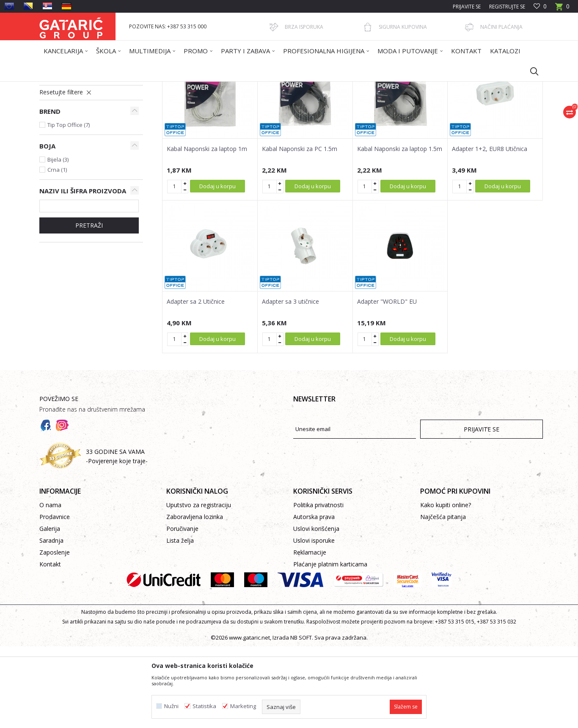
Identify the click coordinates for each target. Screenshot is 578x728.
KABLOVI (184, 87)
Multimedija (154, 87)
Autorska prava (314, 598)
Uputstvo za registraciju (199, 587)
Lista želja (180, 622)
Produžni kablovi (68, 155)
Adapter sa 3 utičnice (290, 383)
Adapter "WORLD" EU (387, 383)
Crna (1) (57, 251)
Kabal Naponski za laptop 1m (207, 231)
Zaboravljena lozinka (195, 598)
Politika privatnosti (318, 587)
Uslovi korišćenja (316, 610)
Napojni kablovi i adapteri (78, 144)
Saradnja (51, 622)
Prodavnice (55, 598)
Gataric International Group (72, 87)
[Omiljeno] (540, 7)
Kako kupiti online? (446, 587)
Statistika (204, 706)
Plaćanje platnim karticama (330, 646)
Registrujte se (507, 7)
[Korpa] (562, 9)
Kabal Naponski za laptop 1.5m (400, 231)
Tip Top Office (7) (69, 206)
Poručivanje (182, 610)
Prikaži (423, 117)
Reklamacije (310, 634)
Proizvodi (123, 87)
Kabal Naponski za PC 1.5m (300, 231)
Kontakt (50, 646)
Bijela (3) (58, 241)
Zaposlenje (55, 634)
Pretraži (89, 307)
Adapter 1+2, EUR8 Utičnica (490, 231)
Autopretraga (293, 117)
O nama (50, 587)
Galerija (50, 610)
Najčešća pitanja (443, 598)
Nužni (171, 706)
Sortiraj (332, 117)
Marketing (243, 706)
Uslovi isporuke (314, 622)
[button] (530, 71)
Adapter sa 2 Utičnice (196, 383)
